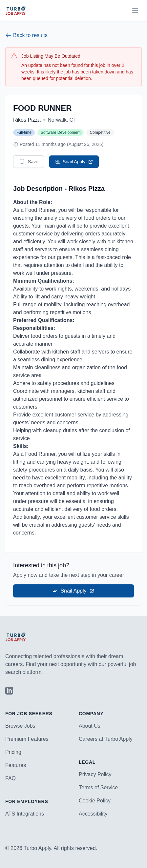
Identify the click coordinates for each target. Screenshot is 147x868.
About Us (90, 726)
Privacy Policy (95, 774)
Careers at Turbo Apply (106, 739)
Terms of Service (98, 787)
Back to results (26, 35)
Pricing (13, 752)
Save (29, 162)
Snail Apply (74, 162)
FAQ (10, 778)
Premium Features (27, 739)
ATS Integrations (25, 814)
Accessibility (93, 814)
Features (16, 765)
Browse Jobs (20, 726)
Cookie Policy (95, 801)
